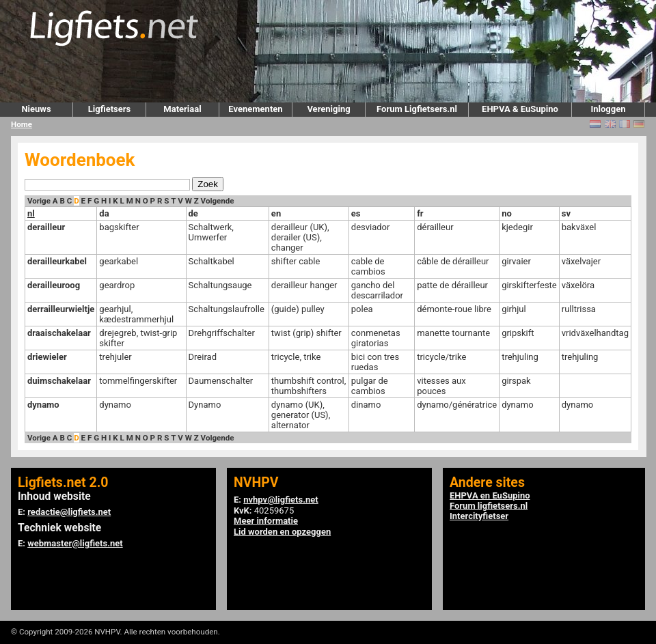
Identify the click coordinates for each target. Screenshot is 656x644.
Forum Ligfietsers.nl (417, 109)
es (356, 213)
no (507, 213)
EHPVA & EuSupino (520, 109)
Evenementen (255, 109)
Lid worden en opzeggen (282, 532)
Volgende (218, 201)
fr (420, 213)
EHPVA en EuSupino (490, 495)
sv (566, 213)
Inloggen (608, 109)
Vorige (39, 201)
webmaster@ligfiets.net (75, 543)
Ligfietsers (109, 109)
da (104, 213)
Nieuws (36, 109)
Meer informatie (266, 521)
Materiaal (182, 109)
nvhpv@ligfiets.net (281, 500)
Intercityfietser (479, 516)
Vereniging (328, 109)
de (193, 213)
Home (22, 124)
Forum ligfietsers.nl (489, 506)
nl (31, 213)
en (276, 213)
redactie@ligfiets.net (69, 512)
